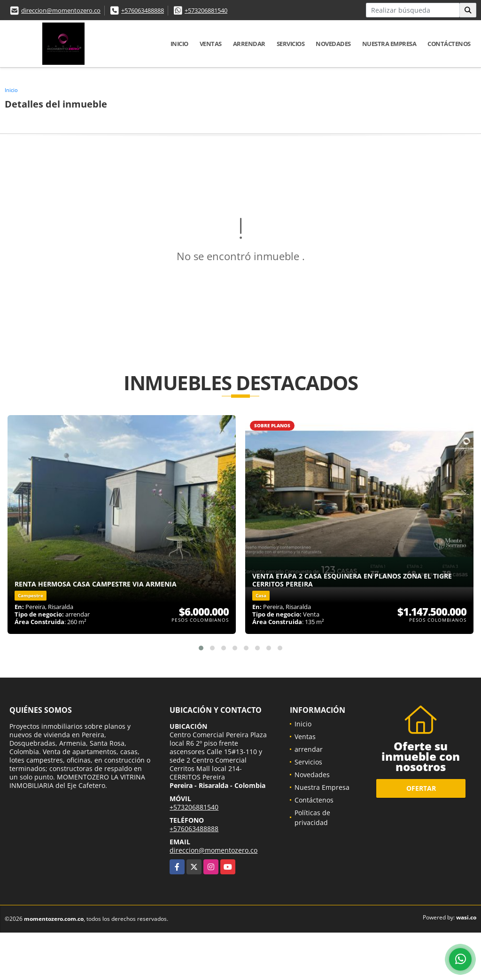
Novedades (333, 44)
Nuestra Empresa (389, 44)
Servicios (291, 44)
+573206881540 (206, 10)
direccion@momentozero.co (61, 10)
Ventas (211, 44)
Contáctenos (449, 44)
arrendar (249, 44)
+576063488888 (143, 10)
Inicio (179, 44)
